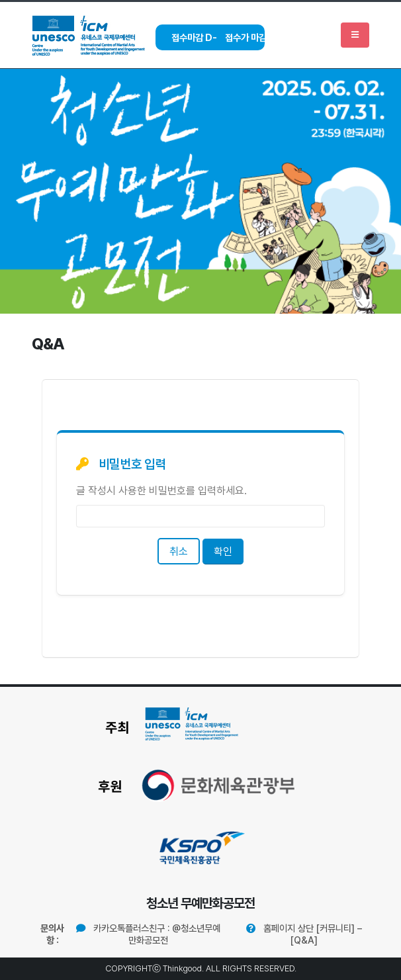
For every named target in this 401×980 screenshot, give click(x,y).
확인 (223, 552)
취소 (179, 552)
